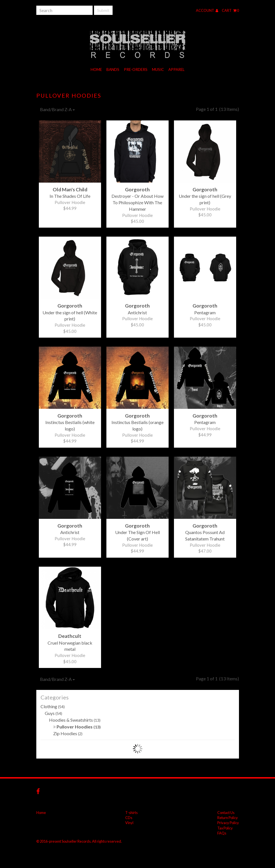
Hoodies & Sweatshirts (75, 720)
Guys (53, 713)
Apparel (176, 69)
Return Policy (228, 818)
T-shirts (131, 813)
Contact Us (226, 813)
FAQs (222, 833)
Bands (113, 69)
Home (96, 69)
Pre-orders (136, 69)
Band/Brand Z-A (57, 109)
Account (207, 10)
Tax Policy (225, 828)
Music (158, 69)
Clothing (53, 706)
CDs (129, 818)
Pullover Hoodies (77, 727)
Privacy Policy (228, 823)
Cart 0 (230, 10)
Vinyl (129, 823)
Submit (103, 10)
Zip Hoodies (68, 733)
